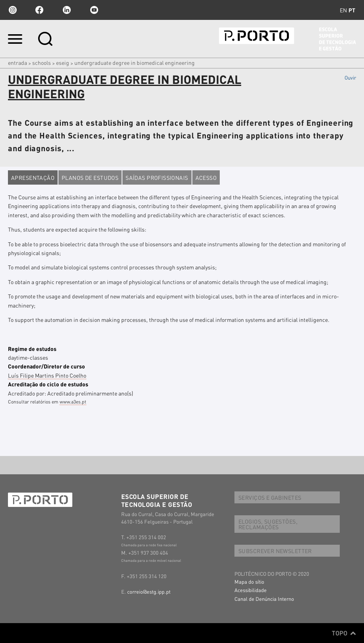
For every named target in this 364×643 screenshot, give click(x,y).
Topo (344, 633)
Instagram (12, 10)
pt (352, 10)
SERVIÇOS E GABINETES (270, 497)
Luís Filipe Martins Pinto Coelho (47, 375)
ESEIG (63, 62)
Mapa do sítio (249, 582)
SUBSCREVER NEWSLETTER (275, 551)
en (343, 10)
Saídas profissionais (157, 177)
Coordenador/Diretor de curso (46, 366)
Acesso (206, 177)
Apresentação (33, 177)
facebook (39, 10)
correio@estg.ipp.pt (149, 591)
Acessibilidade (251, 590)
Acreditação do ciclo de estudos (48, 384)
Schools (42, 62)
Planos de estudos (90, 177)
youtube (94, 10)
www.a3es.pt (73, 402)
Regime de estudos (32, 349)
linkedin (67, 10)
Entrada (17, 62)
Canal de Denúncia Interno (264, 599)
